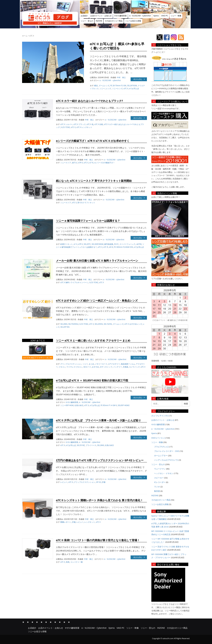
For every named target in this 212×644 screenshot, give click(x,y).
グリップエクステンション (71, 364)
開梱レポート (66, 522)
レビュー (64, 482)
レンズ (108, 88)
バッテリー (118, 367)
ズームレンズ (104, 86)
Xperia (156, 16)
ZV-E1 (116, 244)
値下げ (75, 163)
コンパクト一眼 (77, 562)
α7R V (81, 163)
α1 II (76, 244)
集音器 (157, 491)
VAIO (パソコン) (158, 438)
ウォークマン (160, 469)
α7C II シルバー (66, 124)
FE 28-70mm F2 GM (118, 86)
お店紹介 (84, 16)
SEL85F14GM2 (124, 405)
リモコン (62, 367)
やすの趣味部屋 (120, 16)
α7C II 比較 (99, 124)
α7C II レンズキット (84, 127)
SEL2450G (99, 324)
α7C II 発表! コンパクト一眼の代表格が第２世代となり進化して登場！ (98, 540)
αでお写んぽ (134, 88)
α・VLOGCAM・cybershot (110, 80)
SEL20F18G (65, 327)
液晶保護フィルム (128, 364)
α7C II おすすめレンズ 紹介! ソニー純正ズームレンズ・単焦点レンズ (97, 300)
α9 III (111, 247)
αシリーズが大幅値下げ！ (105, 163)
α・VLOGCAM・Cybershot (140, 16)
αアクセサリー (114, 364)
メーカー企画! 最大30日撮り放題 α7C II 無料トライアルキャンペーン (97, 261)
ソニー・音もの (87, 21)
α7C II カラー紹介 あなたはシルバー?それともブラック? (89, 101)
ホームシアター (161, 456)
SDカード (87, 367)
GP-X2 (99, 482)
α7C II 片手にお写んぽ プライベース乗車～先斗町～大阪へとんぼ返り (98, 420)
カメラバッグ (134, 367)
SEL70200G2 (73, 324)
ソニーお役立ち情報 (133, 21)
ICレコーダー (160, 482)
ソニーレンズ (117, 88)
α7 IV (91, 163)
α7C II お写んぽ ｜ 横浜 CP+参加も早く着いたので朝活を (117, 46)
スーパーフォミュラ (127, 244)
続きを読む (139, 79)
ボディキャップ (106, 367)
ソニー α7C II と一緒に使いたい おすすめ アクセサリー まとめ (93, 340)
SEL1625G (108, 324)
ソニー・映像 (176, 16)
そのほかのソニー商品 (114, 21)
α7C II (126, 88)
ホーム (25, 36)
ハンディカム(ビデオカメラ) (166, 460)
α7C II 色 (90, 124)
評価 (104, 482)
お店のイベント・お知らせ (101, 16)
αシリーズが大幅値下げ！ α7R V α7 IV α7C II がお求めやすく (93, 141)
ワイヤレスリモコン (74, 367)
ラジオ (157, 487)
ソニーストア (66, 163)
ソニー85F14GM (67, 405)
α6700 (139, 244)
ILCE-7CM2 (66, 127)
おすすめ (95, 367)
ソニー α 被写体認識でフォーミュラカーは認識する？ (88, 221)
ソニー (102, 88)
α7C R (106, 247)
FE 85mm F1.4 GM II (109, 405)
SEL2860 (64, 324)
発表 (68, 562)
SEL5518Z (81, 445)
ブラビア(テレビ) (161, 447)
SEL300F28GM (98, 244)
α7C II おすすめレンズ (133, 324)
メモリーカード (101, 364)
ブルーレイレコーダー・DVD (167, 451)
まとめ (91, 364)
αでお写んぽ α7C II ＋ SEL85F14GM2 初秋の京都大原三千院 (92, 380)
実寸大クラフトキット (86, 203)
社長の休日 (79, 405)
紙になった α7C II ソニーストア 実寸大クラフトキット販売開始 (94, 181)
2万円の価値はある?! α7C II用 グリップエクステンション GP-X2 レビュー (100, 460)
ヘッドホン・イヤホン (164, 473)
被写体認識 (109, 244)
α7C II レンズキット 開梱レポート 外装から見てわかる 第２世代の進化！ (99, 500)
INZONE (99, 21)
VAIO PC (165, 16)
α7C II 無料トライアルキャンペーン (74, 282)
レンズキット (90, 522)
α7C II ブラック (80, 124)
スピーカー (159, 478)
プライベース (91, 445)
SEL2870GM (132, 86)
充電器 (126, 367)
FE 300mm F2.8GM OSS (124, 247)
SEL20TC (87, 244)
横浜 (96, 86)
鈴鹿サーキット (67, 244)
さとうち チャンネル (160, 416)
